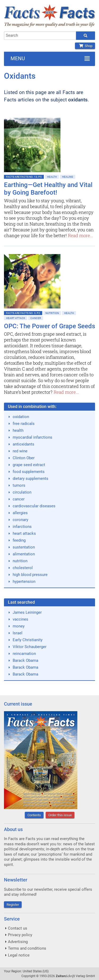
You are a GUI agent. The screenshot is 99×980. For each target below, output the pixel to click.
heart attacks (24, 533)
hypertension (24, 582)
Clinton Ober (24, 458)
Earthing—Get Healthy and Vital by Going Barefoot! (48, 189)
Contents (34, 815)
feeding (19, 540)
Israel (18, 633)
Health (52, 177)
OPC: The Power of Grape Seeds (49, 326)
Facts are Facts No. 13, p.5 (24, 177)
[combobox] (40, 36)
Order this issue (60, 815)
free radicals (24, 424)
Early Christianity (28, 640)
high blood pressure (30, 575)
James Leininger (27, 612)
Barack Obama (25, 660)
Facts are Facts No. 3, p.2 (23, 313)
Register (13, 905)
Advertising (18, 942)
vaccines (20, 619)
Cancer (36, 318)
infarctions (22, 527)
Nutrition (52, 313)
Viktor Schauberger (30, 647)
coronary (20, 520)
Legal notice (19, 955)
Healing (68, 177)
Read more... (81, 235)
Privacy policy (20, 935)
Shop (85, 46)
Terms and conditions (27, 948)
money (19, 626)
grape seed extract (29, 465)
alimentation (24, 554)
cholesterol (23, 568)
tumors (19, 485)
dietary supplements (30, 479)
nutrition (20, 561)
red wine (20, 451)
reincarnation (24, 654)
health (18, 430)
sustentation (24, 547)
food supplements (29, 472)
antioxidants (23, 444)
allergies (20, 513)
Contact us (18, 928)
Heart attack (16, 318)
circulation (22, 492)
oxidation (21, 417)
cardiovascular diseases (34, 506)
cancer (19, 499)
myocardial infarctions (32, 437)
